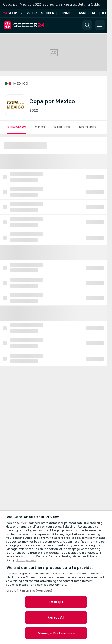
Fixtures (88, 127)
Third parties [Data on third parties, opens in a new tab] (26, 560)
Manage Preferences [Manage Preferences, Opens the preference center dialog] (56, 633)
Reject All (56, 617)
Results (62, 127)
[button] (87, 25)
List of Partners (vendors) (29, 590)
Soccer (48, 13)
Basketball (87, 13)
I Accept (56, 602)
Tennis (65, 13)
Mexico (21, 83)
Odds (40, 127)
